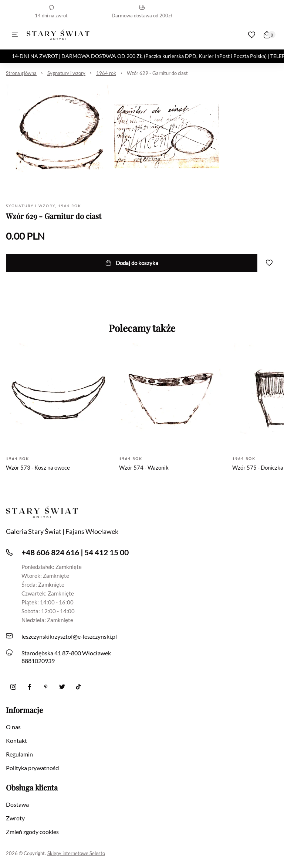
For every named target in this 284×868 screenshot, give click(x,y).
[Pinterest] (46, 687)
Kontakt (16, 740)
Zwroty (15, 818)
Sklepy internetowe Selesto (76, 853)
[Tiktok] (78, 687)
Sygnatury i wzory (66, 73)
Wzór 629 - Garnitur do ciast (157, 73)
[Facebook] (30, 687)
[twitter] (62, 687)
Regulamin (19, 754)
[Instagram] (13, 687)
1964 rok (106, 73)
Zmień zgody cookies (32, 832)
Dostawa (17, 804)
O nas (13, 727)
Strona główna (21, 73)
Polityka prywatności (33, 768)
